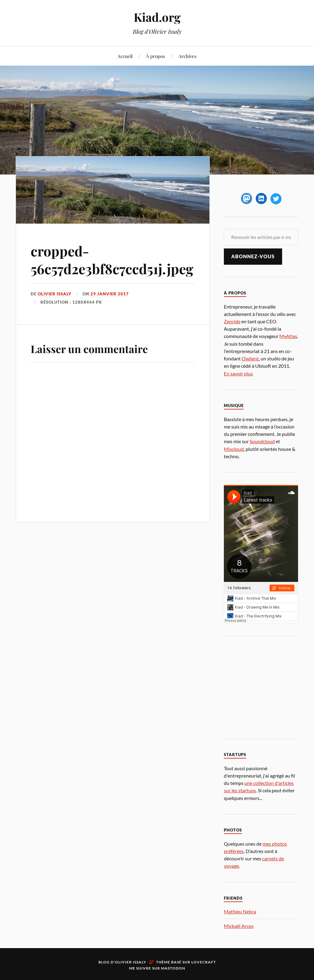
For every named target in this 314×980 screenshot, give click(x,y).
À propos (155, 56)
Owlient (250, 358)
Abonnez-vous (253, 256)
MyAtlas (288, 336)
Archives (188, 56)
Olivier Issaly (55, 294)
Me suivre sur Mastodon (157, 968)
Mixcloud (234, 449)
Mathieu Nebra (240, 911)
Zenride (232, 321)
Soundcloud (262, 441)
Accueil (125, 56)
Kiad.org (157, 17)
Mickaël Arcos (239, 926)
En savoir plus (238, 373)
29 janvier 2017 (110, 294)
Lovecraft (204, 962)
